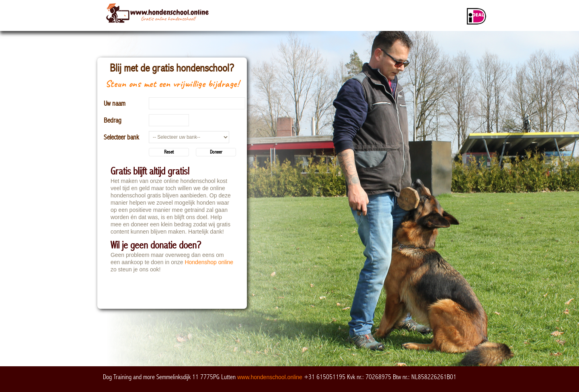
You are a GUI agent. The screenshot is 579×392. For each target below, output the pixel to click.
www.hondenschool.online (270, 377)
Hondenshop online (209, 262)
